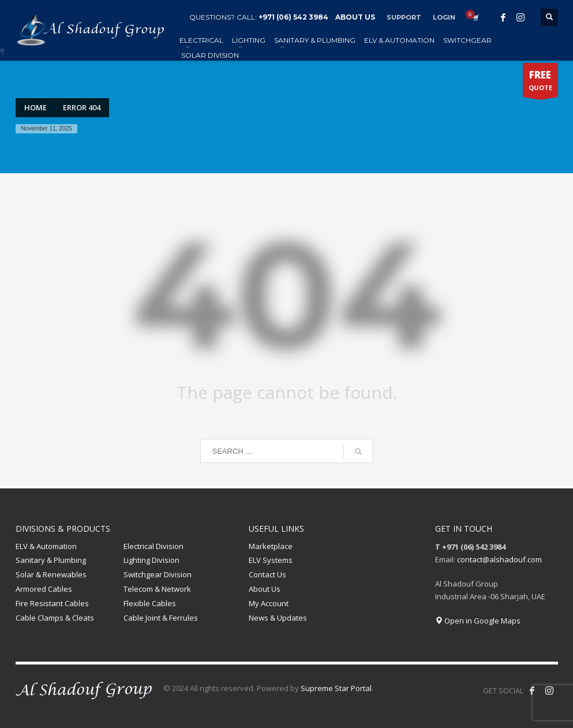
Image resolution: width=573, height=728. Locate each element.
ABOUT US (355, 17)
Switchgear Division (158, 574)
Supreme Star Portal (336, 688)
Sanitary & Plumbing (51, 560)
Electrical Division (153, 546)
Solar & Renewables (51, 574)
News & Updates (278, 618)
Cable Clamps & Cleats (55, 618)
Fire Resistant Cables (52, 603)
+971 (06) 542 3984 (293, 17)
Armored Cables (44, 589)
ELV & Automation (46, 546)
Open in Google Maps (478, 621)
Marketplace (271, 546)
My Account (269, 603)
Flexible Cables (150, 603)
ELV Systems (271, 560)
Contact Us (267, 574)
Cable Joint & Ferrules (161, 618)
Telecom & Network (157, 589)
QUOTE (540, 83)
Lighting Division (151, 560)
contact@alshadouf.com (499, 559)
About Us (265, 589)
